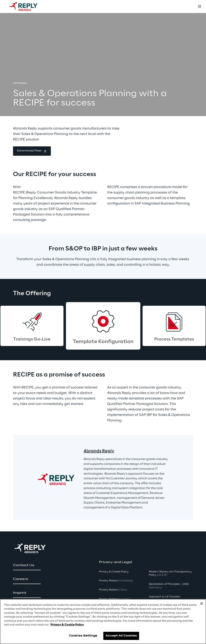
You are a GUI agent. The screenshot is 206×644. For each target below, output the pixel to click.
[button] (32, 151)
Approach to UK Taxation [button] (165, 597)
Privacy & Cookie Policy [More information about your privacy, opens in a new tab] (67, 625)
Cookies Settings (83, 636)
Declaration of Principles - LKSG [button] (169, 586)
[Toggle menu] (199, 7)
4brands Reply (99, 451)
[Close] (202, 604)
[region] (103, 622)
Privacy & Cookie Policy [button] (114, 572)
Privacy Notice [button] (116, 581)
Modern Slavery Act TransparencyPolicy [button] (170, 573)
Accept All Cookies (121, 636)
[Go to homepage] (27, 7)
